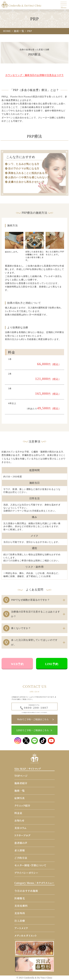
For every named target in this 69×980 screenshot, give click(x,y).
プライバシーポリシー (26, 873)
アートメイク (21, 928)
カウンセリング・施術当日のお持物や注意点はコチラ (34, 75)
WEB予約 (17, 664)
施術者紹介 (21, 783)
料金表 (18, 813)
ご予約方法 (21, 858)
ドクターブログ (22, 835)
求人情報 (20, 850)
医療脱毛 (20, 898)
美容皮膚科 (21, 906)
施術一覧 (20, 791)
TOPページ (21, 776)
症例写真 (20, 798)
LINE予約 (52, 664)
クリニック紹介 (22, 806)
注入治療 (20, 921)
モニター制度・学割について (30, 865)
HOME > (8, 31)
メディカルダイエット (26, 936)
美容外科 (20, 913)
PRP (30, 31)
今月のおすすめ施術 (26, 891)
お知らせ (19, 821)
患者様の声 (21, 843)
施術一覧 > (20, 31)
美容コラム (20, 828)
